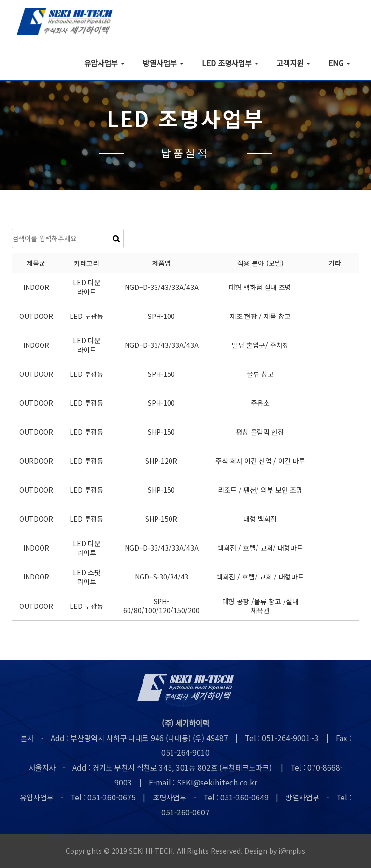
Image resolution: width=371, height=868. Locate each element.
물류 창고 (260, 374)
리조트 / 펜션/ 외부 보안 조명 (260, 490)
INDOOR (36, 288)
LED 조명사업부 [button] (230, 62)
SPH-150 (161, 374)
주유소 (260, 403)
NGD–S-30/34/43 (162, 577)
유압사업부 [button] (104, 62)
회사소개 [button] (49, 62)
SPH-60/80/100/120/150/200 (161, 606)
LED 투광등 (86, 317)
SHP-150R (161, 519)
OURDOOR (36, 461)
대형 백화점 (260, 519)
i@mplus (292, 851)
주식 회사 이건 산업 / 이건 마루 (260, 461)
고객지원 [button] (293, 62)
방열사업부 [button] (163, 62)
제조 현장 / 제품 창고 (260, 317)
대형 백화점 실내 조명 (260, 288)
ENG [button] (339, 62)
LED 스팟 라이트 (87, 578)
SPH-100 (161, 317)
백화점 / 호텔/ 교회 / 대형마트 (260, 577)
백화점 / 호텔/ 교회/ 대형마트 (260, 548)
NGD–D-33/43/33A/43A (162, 288)
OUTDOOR (36, 317)
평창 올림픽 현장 (260, 432)
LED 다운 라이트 (87, 288)
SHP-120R (161, 461)
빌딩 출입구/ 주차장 (260, 345)
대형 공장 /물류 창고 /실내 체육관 (260, 606)
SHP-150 (161, 432)
